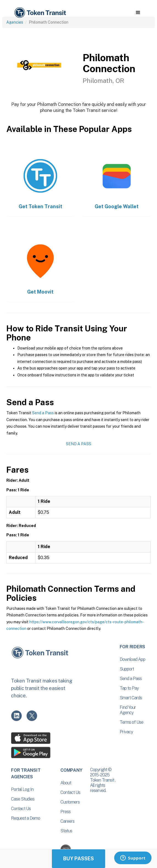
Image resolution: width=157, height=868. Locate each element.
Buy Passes (78, 859)
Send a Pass (43, 413)
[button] (138, 13)
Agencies (15, 22)
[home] (40, 13)
